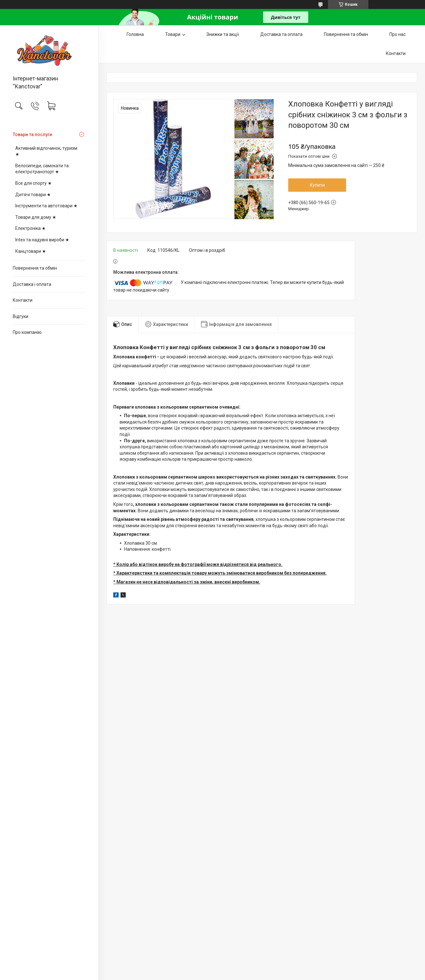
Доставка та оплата (281, 34)
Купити (317, 185)
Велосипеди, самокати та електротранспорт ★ (42, 169)
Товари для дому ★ (36, 217)
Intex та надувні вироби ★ (42, 240)
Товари (173, 34)
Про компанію (27, 332)
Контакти (23, 300)
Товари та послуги (32, 135)
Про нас (397, 34)
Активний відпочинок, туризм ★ (46, 151)
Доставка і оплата (32, 284)
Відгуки (21, 316)
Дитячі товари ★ (33, 195)
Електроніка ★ (31, 228)
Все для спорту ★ (34, 183)
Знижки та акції (223, 34)
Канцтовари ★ (31, 251)
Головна (135, 34)
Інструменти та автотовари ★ (46, 206)
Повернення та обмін (35, 268)
